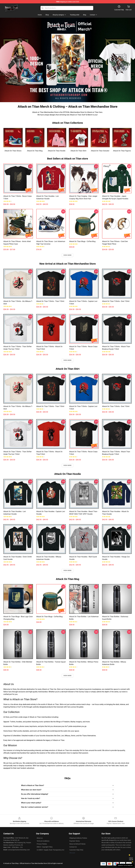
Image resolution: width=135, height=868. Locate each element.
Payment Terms (75, 841)
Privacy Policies (42, 844)
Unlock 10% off (131, 859)
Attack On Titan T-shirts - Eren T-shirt (116, 301)
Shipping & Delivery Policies (78, 838)
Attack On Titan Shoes (13, 151)
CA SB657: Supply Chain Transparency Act (50, 850)
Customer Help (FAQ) (76, 850)
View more (68, 255)
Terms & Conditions (43, 841)
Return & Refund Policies (77, 844)
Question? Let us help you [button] (125, 865)
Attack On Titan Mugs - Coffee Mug (82, 241)
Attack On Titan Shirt (78, 151)
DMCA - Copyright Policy (45, 847)
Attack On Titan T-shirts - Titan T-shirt (50, 301)
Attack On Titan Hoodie (57, 151)
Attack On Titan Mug (35, 151)
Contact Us (73, 847)
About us (40, 838)
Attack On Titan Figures (122, 151)
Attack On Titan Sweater (100, 151)
